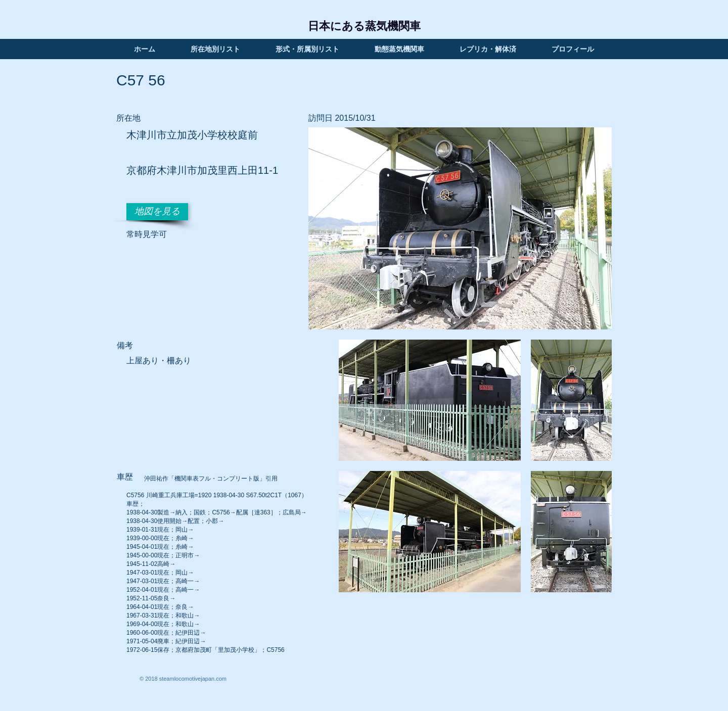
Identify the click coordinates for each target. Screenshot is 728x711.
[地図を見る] (157, 212)
